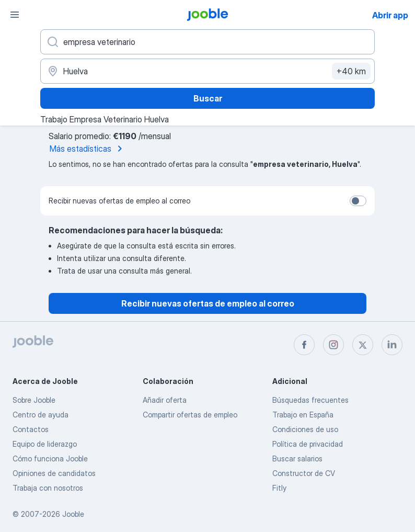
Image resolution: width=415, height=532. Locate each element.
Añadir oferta (165, 400)
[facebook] (304, 345)
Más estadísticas (88, 149)
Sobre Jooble (34, 400)
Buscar (208, 98)
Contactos (31, 429)
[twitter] (363, 345)
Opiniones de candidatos (54, 473)
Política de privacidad (308, 444)
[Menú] (15, 15)
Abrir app (390, 15)
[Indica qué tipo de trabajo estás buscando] (208, 42)
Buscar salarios (297, 459)
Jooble (73, 514)
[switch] (358, 201)
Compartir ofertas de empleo (190, 415)
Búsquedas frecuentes (310, 400)
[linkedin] (392, 345)
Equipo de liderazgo (45, 444)
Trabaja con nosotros (48, 488)
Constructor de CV (304, 473)
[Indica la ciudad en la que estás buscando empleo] (208, 71)
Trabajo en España (303, 415)
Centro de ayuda (41, 415)
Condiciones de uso (305, 429)
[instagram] (333, 345)
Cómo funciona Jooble (50, 459)
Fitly (279, 488)
